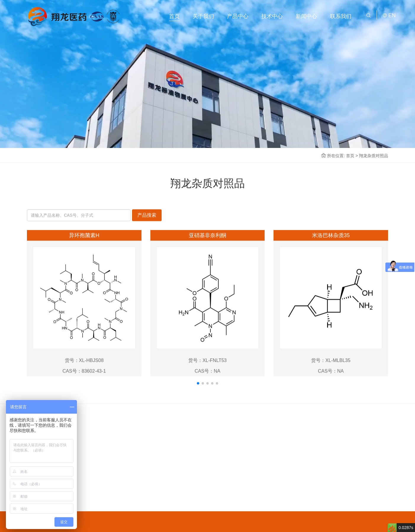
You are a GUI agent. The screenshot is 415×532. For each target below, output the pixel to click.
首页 (174, 16)
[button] (198, 400)
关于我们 (203, 16)
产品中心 (238, 16)
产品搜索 (147, 232)
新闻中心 (306, 16)
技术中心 (272, 16)
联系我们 (341, 16)
